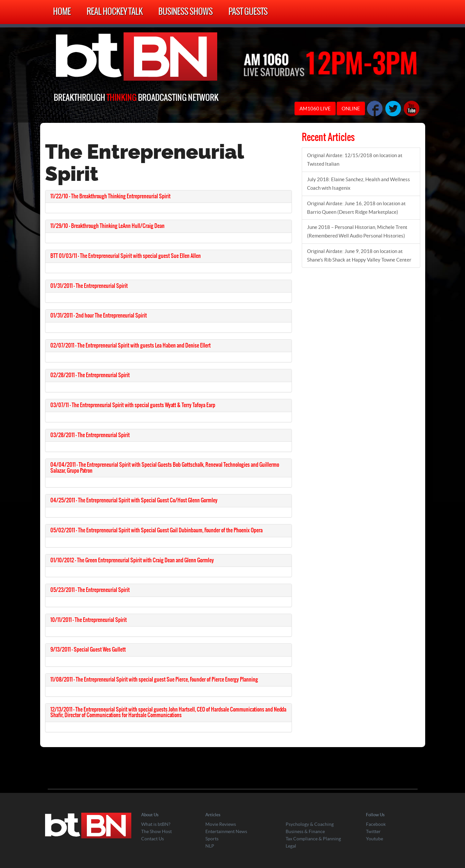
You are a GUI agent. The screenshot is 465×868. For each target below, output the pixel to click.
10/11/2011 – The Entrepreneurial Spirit (89, 620)
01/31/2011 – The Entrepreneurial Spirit (89, 286)
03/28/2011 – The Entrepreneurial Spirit (90, 435)
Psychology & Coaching (310, 824)
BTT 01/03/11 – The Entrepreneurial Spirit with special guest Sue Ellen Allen (126, 256)
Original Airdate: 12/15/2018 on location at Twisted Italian (355, 160)
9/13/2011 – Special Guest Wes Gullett (88, 650)
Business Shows (185, 12)
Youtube (375, 839)
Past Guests (248, 12)
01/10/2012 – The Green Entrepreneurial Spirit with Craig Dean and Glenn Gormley (132, 560)
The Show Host (156, 831)
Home (62, 12)
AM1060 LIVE (315, 109)
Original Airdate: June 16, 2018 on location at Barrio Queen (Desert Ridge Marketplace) (356, 208)
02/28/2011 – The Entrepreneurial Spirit (90, 375)
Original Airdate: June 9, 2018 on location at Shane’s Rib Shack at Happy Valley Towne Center (359, 255)
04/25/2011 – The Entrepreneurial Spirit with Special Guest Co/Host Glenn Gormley (134, 500)
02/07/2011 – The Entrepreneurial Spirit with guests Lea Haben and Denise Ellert (130, 346)
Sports (212, 839)
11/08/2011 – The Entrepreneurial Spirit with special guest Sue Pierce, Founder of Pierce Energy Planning (154, 680)
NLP (210, 846)
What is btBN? (156, 824)
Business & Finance (305, 831)
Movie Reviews (221, 824)
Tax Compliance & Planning (313, 839)
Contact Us (153, 839)
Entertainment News (226, 831)
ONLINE (351, 109)
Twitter (373, 831)
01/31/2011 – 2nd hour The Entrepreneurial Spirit (99, 316)
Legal (291, 846)
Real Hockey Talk (115, 12)
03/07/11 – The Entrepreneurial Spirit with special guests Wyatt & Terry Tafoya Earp (133, 405)
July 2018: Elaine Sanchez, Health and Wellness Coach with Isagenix (359, 184)
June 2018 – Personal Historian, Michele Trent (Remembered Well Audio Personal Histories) (357, 231)
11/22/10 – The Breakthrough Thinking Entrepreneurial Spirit (110, 196)
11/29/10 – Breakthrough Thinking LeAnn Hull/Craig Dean (107, 226)
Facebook (376, 824)
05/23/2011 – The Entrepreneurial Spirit (90, 590)
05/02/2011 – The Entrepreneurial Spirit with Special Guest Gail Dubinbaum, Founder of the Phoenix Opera (156, 530)
